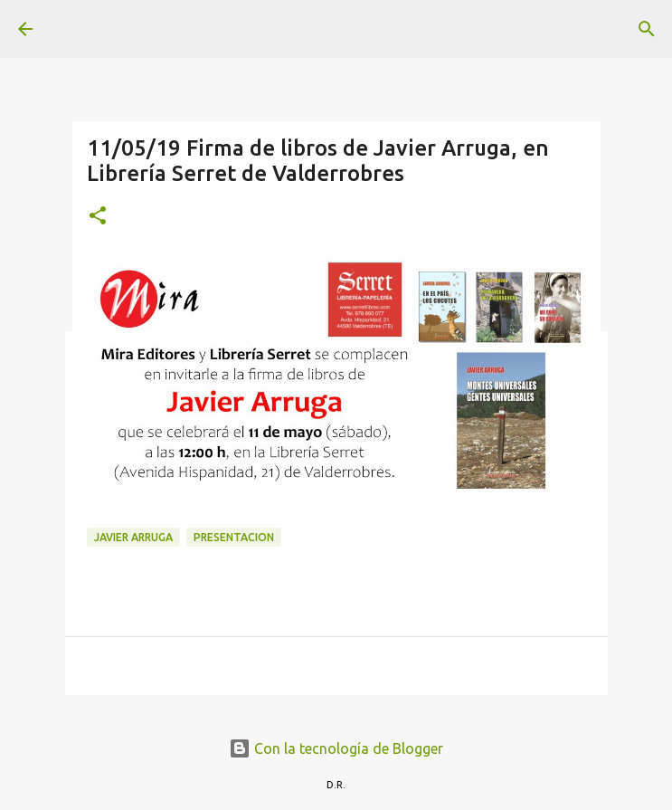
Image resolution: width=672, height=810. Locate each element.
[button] (98, 217)
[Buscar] (647, 29)
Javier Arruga (133, 537)
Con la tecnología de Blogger (336, 748)
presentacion (234, 537)
